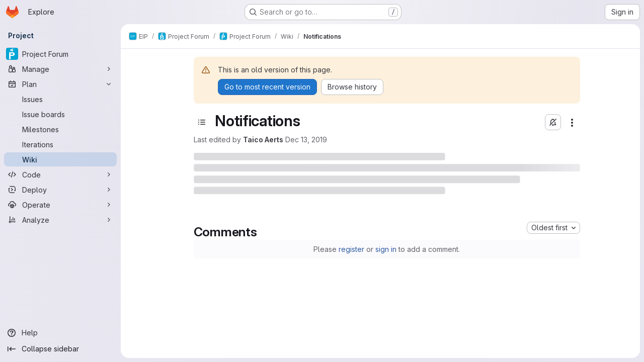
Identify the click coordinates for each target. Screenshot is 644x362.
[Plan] (60, 84)
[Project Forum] (60, 54)
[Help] (60, 333)
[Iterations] (60, 144)
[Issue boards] (60, 114)
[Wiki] (60, 159)
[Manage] (60, 69)
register (351, 249)
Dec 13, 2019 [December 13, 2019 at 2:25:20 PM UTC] (306, 140)
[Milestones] (60, 129)
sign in (386, 249)
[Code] (60, 174)
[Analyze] (60, 220)
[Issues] (60, 99)
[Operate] (60, 205)
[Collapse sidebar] (60, 349)
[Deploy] (60, 190)
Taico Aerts (263, 140)
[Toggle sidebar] (202, 122)
